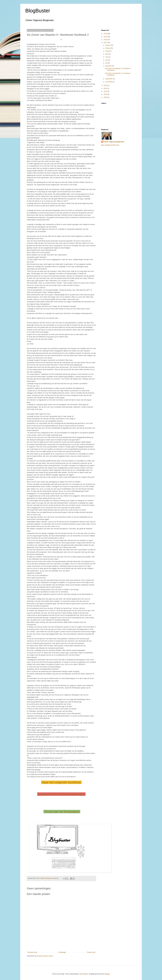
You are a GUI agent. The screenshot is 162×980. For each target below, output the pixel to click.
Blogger (107, 974)
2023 (106, 91)
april (107, 54)
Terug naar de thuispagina (62, 812)
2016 (106, 40)
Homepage (62, 952)
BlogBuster (38, 11)
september (109, 79)
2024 (106, 94)
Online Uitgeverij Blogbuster (114, 142)
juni (107, 60)
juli (107, 63)
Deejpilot (85, 974)
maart (108, 51)
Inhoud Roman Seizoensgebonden (61, 794)
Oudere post (91, 952)
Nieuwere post (32, 952)
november (109, 82)
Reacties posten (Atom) (45, 956)
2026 (106, 97)
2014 (106, 37)
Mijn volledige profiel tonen (110, 145)
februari (108, 48)
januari (108, 45)
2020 (106, 88)
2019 (106, 85)
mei (107, 57)
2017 (106, 43)
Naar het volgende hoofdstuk (61, 782)
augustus (109, 66)
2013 (106, 34)
